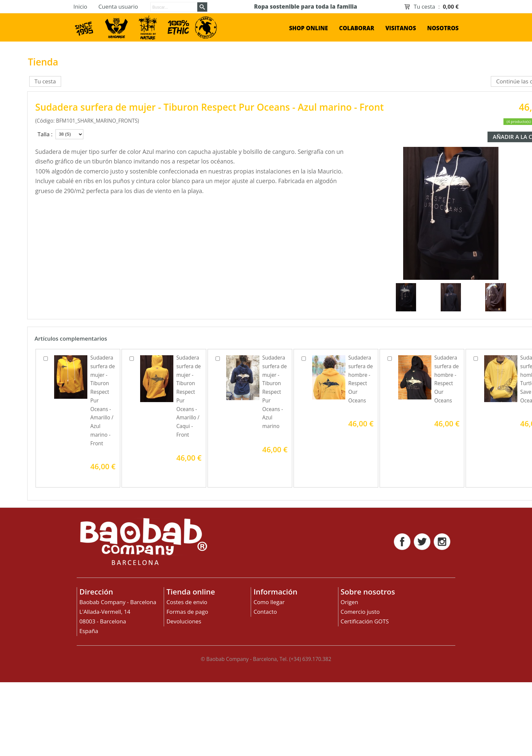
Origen (350, 602)
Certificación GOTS (365, 621)
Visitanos (400, 28)
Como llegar (269, 602)
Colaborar (357, 28)
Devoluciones (184, 621)
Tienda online (191, 592)
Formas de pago (187, 612)
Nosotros (443, 28)
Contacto (265, 612)
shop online (308, 28)
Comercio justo (360, 612)
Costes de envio (187, 602)
